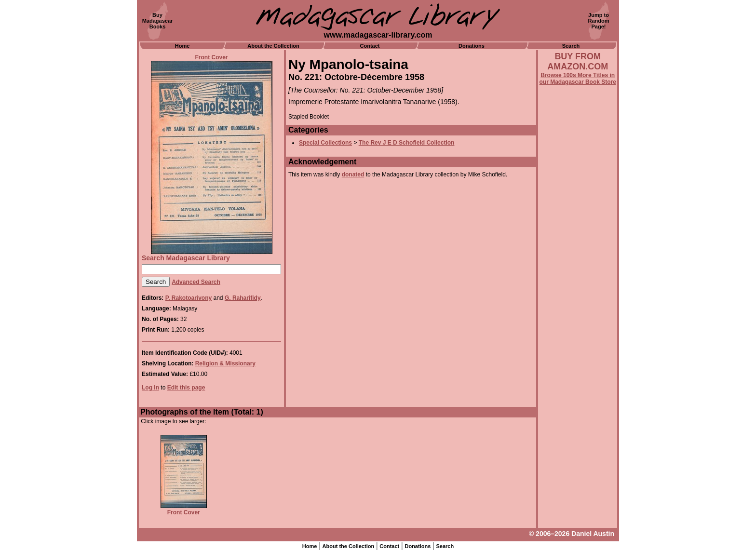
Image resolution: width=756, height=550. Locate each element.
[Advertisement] (578, 346)
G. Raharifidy (243, 298)
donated (353, 174)
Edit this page (186, 388)
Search (571, 46)
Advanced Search (196, 282)
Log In (150, 388)
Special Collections (325, 143)
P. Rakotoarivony (189, 298)
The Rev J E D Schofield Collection (407, 143)
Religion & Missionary (225, 363)
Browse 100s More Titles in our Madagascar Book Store (578, 79)
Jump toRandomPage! (599, 21)
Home (182, 46)
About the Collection (273, 46)
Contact (370, 46)
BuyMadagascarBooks (158, 21)
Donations (472, 46)
